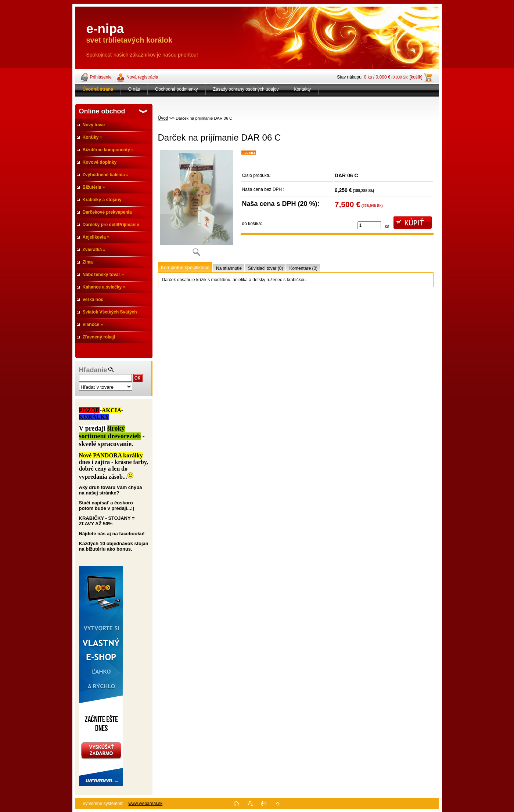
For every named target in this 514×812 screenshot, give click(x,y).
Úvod (163, 118)
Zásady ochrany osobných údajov (246, 89)
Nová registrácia (142, 77)
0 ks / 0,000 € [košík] (393, 77)
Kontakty (302, 89)
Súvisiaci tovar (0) (265, 268)
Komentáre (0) (303, 268)
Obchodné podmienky (177, 89)
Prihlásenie (101, 77)
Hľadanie (93, 370)
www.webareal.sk (145, 804)
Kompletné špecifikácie (185, 267)
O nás (134, 89)
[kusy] (369, 225)
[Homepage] (98, 89)
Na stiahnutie (229, 268)
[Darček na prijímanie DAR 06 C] (197, 206)
